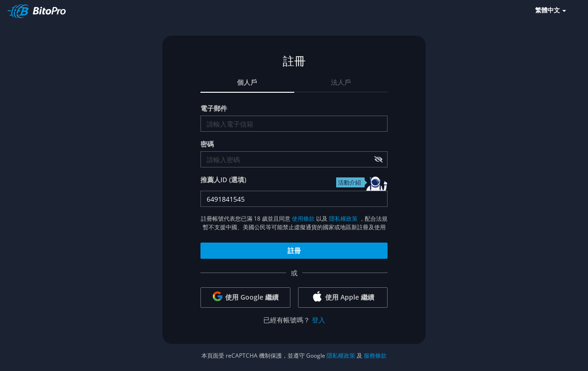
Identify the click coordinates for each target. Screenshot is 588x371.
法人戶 (341, 82)
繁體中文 (551, 10)
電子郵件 (214, 108)
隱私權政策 (343, 219)
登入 (319, 320)
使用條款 (303, 219)
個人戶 (247, 82)
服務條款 (375, 356)
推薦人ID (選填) (223, 180)
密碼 (207, 144)
